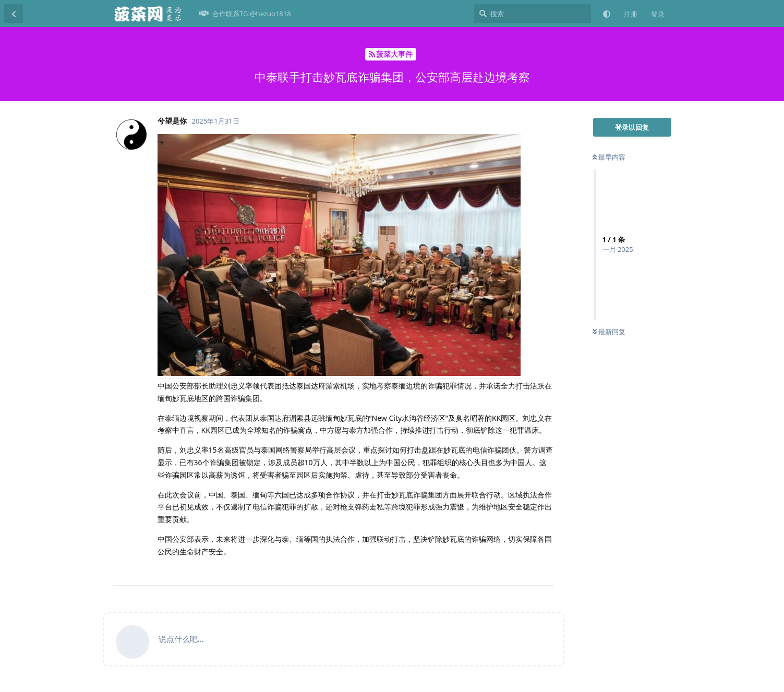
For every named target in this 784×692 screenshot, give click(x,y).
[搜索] (532, 14)
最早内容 (609, 157)
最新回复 (609, 332)
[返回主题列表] (14, 14)
